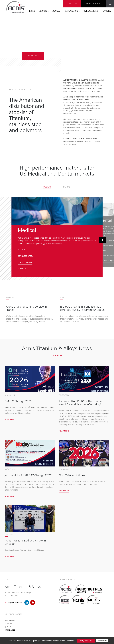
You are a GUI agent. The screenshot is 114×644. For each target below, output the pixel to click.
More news (57, 356)
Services (8, 624)
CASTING (103, 251)
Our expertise (91, 11)
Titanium (22, 250)
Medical (43, 11)
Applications (72, 11)
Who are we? (10, 621)
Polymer (22, 269)
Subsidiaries (10, 630)
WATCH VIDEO (34, 56)
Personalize (102, 641)
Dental (56, 11)
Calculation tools (94, 4)
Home (32, 11)
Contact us (72, 4)
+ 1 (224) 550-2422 (13, 602)
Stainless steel (25, 256)
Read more (10, 419)
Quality (107, 11)
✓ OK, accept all (86, 641)
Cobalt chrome (25, 262)
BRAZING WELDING (106, 246)
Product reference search (110, 4)
